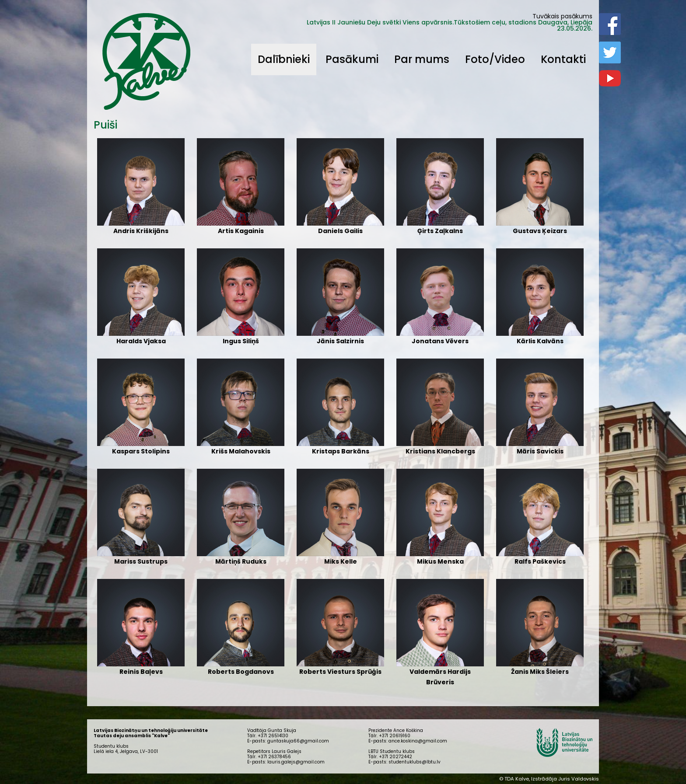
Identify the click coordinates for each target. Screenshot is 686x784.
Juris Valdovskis (579, 779)
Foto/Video (495, 59)
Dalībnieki (284, 59)
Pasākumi (352, 59)
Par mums (422, 59)
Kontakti (563, 59)
